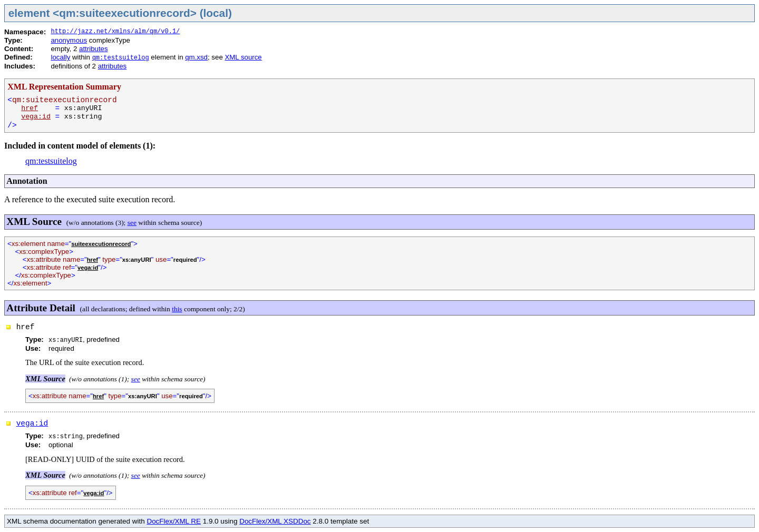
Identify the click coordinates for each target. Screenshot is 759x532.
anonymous (69, 40)
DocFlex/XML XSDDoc (275, 521)
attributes (94, 49)
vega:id (36, 117)
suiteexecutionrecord (101, 244)
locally (60, 57)
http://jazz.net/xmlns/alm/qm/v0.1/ (115, 32)
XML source (243, 57)
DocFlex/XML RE (174, 521)
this (177, 309)
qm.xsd (196, 57)
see (132, 223)
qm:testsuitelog (121, 58)
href (30, 108)
